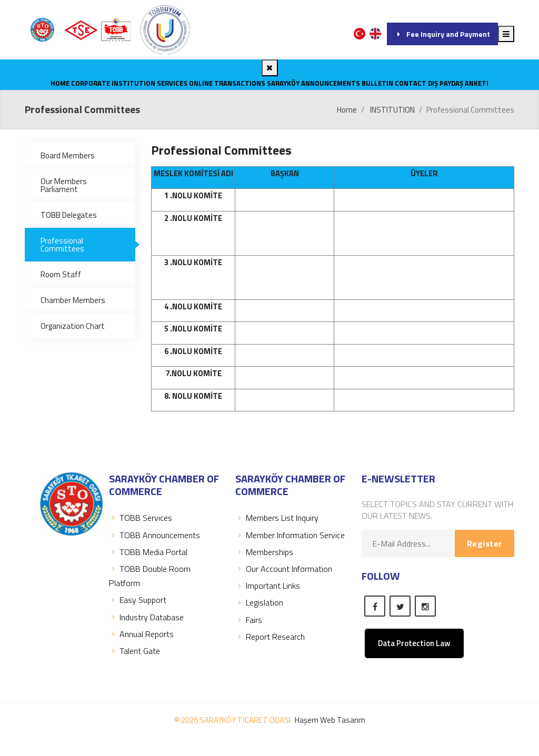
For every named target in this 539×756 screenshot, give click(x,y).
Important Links (268, 586)
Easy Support (138, 600)
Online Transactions (227, 83)
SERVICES (172, 83)
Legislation (259, 602)
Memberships (264, 552)
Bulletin (377, 83)
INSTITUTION (133, 83)
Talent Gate (134, 651)
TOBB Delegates (69, 215)
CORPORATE (91, 83)
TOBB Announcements (154, 535)
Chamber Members (73, 300)
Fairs (249, 620)
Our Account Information (284, 569)
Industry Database (146, 617)
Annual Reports (141, 634)
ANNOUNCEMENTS (331, 83)
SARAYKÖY (283, 83)
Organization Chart (73, 326)
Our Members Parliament (64, 185)
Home (60, 83)
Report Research (270, 637)
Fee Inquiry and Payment (442, 34)
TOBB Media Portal (148, 552)
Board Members (68, 155)
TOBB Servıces (141, 518)
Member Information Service (290, 535)
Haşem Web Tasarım (330, 720)
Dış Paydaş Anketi (458, 83)
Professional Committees (62, 245)
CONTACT (411, 83)
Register (485, 543)
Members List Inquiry (277, 518)
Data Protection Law (414, 643)
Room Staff (61, 274)
